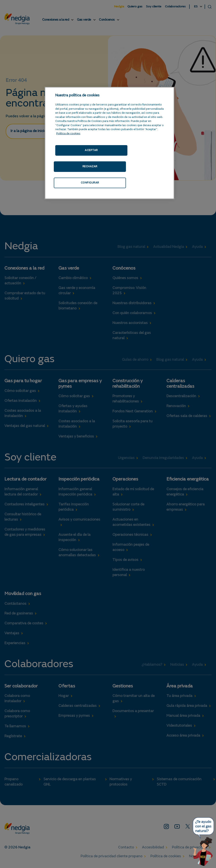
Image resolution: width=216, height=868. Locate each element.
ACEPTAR (91, 150)
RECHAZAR (90, 167)
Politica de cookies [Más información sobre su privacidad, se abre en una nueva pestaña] (68, 134)
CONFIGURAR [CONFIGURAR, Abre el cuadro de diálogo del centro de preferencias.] (90, 183)
